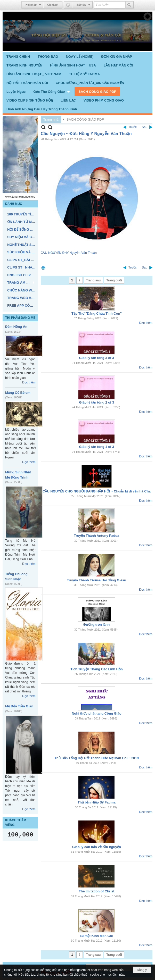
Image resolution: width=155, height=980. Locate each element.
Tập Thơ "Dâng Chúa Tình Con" (97, 313)
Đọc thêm (29, 382)
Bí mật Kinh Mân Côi (96, 936)
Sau (145, 127)
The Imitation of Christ (96, 891)
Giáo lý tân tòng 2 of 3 (96, 402)
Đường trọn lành (97, 625)
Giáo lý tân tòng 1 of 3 (96, 447)
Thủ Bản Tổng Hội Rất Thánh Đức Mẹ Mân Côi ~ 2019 (97, 758)
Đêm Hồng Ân (16, 327)
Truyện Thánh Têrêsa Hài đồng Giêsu (97, 580)
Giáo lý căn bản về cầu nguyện (97, 847)
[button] (52, 91)
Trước (133, 127)
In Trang (43, 268)
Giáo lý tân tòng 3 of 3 (96, 358)
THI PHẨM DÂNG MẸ (20, 318)
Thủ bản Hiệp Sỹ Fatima (97, 802)
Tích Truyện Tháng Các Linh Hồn (97, 669)
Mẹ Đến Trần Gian (19, 706)
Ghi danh (53, 5)
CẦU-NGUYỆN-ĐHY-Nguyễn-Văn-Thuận (69, 253)
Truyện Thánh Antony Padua (97, 536)
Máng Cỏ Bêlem (18, 393)
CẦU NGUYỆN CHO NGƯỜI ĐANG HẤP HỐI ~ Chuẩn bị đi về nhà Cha (97, 491)
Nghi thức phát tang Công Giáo (96, 713)
